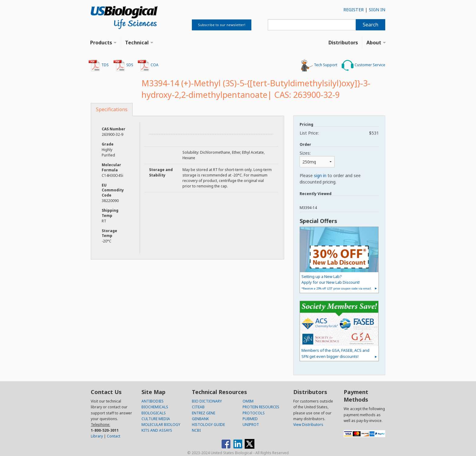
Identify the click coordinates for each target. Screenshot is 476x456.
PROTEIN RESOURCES (261, 407)
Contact (114, 436)
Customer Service (363, 65)
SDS (123, 65)
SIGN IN (377, 10)
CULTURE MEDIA (156, 419)
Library (97, 436)
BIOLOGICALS (154, 413)
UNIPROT (251, 425)
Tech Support (319, 65)
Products (101, 43)
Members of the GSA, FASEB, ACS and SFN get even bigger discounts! (335, 353)
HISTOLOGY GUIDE (208, 425)
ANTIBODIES (153, 401)
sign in (320, 175)
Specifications (112, 109)
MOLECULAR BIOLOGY (161, 425)
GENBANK (200, 419)
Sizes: (305, 153)
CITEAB (198, 407)
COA (148, 65)
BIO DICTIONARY (207, 401)
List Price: (339, 133)
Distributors (343, 43)
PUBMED (250, 419)
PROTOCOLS (254, 413)
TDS (99, 65)
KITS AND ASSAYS (157, 430)
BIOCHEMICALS (155, 407)
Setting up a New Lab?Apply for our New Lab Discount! (337, 282)
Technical (137, 43)
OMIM (248, 401)
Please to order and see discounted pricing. (330, 179)
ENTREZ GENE (204, 413)
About (374, 43)
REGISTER (354, 10)
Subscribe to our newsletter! (222, 25)
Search (371, 25)
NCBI (196, 430)
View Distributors (308, 425)
